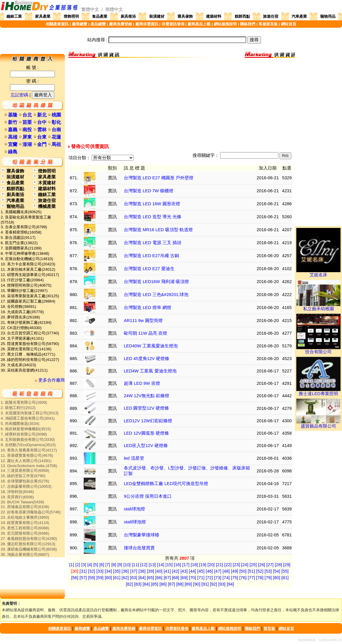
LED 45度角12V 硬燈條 (147, 359)
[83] (138, 584)
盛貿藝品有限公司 (318, 424)
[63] (134, 578)
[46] (209, 571)
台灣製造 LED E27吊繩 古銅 (151, 256)
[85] (154, 584)
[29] (287, 565)
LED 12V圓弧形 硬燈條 (146, 433)
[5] (96, 565)
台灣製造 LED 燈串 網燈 (148, 308)
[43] (184, 571)
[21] (219, 565)
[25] (253, 565)
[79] (268, 578)
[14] (161, 565)
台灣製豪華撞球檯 (142, 535)
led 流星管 (134, 458)
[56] (75, 578)
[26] (262, 565)
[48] (226, 571)
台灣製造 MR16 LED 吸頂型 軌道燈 (158, 230)
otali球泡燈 (134, 509)
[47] (218, 571)
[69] (184, 578)
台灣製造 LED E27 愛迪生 (149, 269)
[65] (150, 578)
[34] (108, 571)
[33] (100, 571)
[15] (169, 565)
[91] (205, 584)
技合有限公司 (318, 350)
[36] (125, 571)
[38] (142, 571)
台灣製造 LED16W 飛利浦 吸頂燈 (156, 282)
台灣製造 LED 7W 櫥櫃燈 (149, 191)
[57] (83, 578)
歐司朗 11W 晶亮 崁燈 (145, 333)
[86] (163, 584)
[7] (108, 565)
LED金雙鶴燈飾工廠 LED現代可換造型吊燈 (166, 484)
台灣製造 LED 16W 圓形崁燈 (152, 204)
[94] (230, 584)
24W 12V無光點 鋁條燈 (147, 396)
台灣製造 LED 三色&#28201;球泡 (156, 295)
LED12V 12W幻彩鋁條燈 (148, 421)
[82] (129, 584)
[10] (127, 565)
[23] (236, 565)
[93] (222, 584)
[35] (117, 571)
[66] (159, 578)
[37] (134, 571)
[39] (150, 571)
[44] (193, 571)
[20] (211, 565)
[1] (72, 565)
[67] (167, 578)
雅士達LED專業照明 (318, 392)
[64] (142, 578)
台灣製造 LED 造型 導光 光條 (153, 217)
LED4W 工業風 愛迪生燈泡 (150, 371)
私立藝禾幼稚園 (318, 307)
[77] (251, 578)
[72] (209, 578)
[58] (91, 578)
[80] (277, 578)
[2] (78, 565)
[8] (114, 565)
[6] (102, 565)
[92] (213, 584)
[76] (243, 578)
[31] (83, 571)
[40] (159, 571)
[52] (260, 571)
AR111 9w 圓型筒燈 (143, 321)
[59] (100, 578)
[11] (135, 565)
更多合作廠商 (50, 380)
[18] (194, 565)
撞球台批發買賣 (139, 548)
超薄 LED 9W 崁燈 (142, 383)
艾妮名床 (318, 273)
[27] (270, 565)
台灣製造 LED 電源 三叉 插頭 (153, 243)
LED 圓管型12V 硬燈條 (146, 408)
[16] (177, 565)
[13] (152, 565)
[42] (176, 571)
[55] (285, 571)
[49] (234, 571)
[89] (188, 584)
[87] (171, 584)
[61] (117, 578)
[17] (186, 565)
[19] (203, 565)
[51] (251, 571)
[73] (218, 578)
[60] (108, 578)
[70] (193, 578)
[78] (260, 578)
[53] (268, 571)
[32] (91, 571)
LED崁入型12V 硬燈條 (146, 446)
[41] (167, 571)
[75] (234, 578)
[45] (201, 571)
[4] (90, 565)
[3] (84, 565)
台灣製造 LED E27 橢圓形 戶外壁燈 (159, 178)
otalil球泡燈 (135, 522)
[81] (285, 578)
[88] (180, 584)
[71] (201, 578)
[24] (245, 565)
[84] (146, 584)
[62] (125, 578)
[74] (226, 578)
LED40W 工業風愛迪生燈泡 (151, 346)
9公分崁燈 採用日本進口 (148, 496)
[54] (277, 571)
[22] (228, 565)
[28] (278, 565)
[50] (243, 571)
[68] (176, 578)
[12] (144, 565)
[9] (120, 565)
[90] (197, 584)
